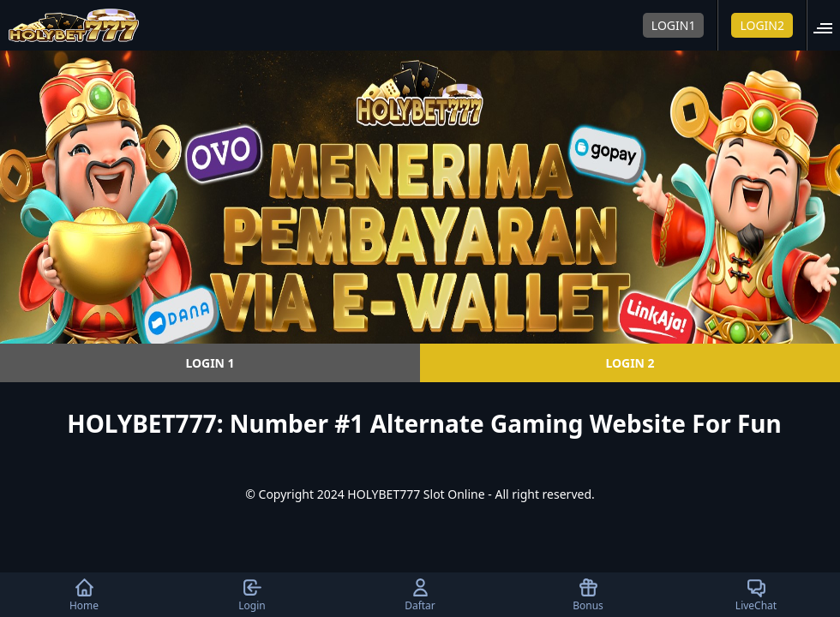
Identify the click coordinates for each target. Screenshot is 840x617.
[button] (828, 25)
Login (252, 595)
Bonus (588, 595)
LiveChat (756, 595)
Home (84, 595)
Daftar (420, 595)
